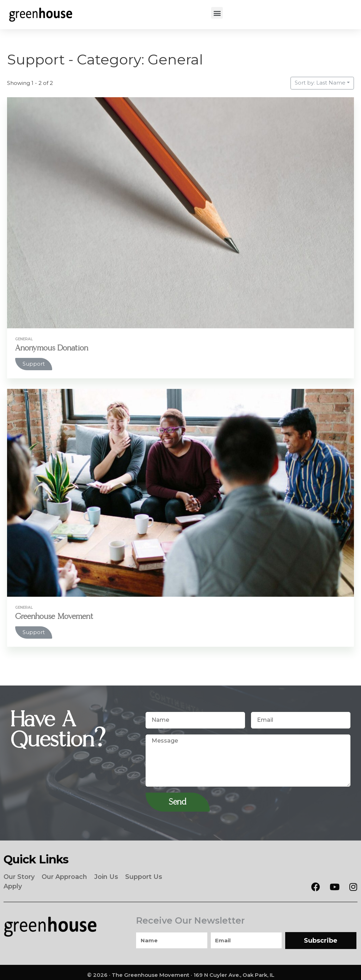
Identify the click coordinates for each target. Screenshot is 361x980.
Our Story (19, 875)
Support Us (144, 875)
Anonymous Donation (53, 348)
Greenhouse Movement (56, 616)
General (25, 339)
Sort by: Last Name (320, 83)
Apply (13, 882)
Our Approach (64, 875)
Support (34, 364)
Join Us (106, 875)
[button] (217, 13)
